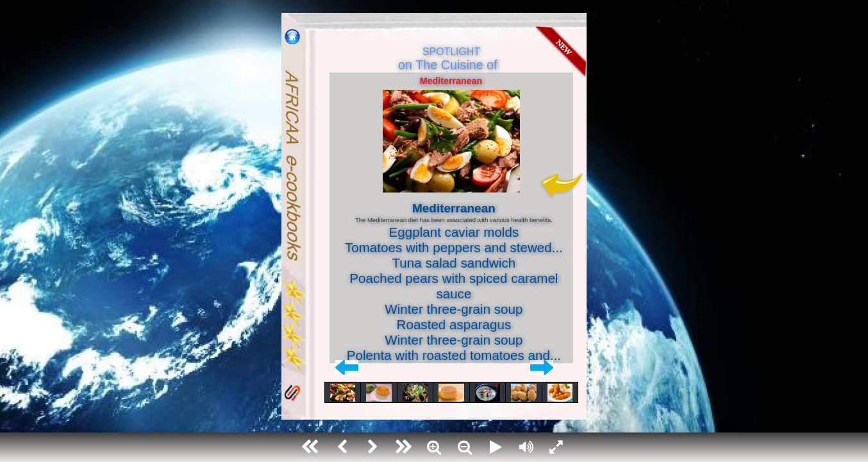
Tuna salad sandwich (454, 263)
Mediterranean (451, 81)
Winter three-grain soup (454, 309)
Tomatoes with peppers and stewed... (454, 247)
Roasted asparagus (454, 324)
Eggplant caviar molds (454, 232)
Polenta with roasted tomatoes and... (454, 355)
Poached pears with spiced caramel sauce (454, 286)
